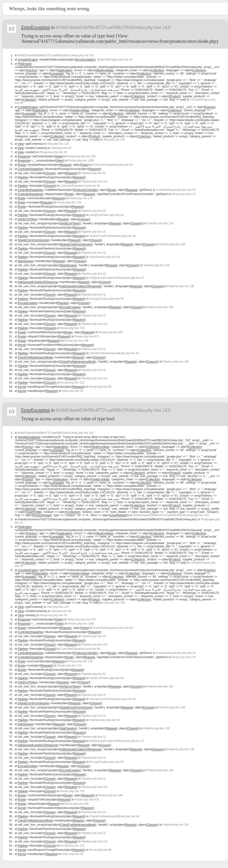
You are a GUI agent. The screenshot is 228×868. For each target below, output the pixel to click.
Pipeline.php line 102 (95, 182)
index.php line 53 (73, 391)
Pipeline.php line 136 (160, 223)
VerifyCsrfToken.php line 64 (107, 215)
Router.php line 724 (69, 202)
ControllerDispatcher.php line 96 (80, 186)
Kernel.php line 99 (100, 387)
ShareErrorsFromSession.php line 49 (112, 236)
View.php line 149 (114, 140)
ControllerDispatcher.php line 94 (113, 165)
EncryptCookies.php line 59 (107, 299)
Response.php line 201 (82, 156)
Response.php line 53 (54, 152)
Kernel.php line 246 (76, 341)
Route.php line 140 (81, 198)
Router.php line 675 (87, 336)
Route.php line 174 (184, 194)
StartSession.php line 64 (105, 257)
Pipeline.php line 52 (94, 173)
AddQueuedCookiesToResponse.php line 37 (117, 278)
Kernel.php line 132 (72, 383)
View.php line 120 (58, 144)
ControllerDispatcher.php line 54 (176, 190)
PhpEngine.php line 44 (119, 60)
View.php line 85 (61, 148)
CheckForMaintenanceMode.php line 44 (114, 353)
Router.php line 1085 (81, 161)
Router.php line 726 (72, 328)
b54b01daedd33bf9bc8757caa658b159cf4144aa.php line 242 (113, 27)
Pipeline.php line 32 (94, 232)
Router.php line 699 (111, 332)
